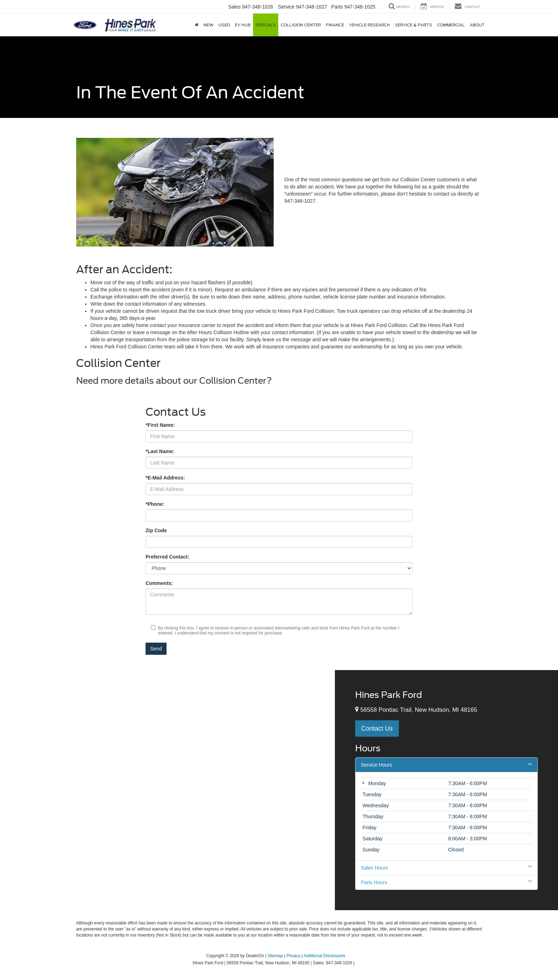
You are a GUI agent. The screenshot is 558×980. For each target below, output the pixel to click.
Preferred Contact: (167, 557)
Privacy (293, 956)
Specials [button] (266, 25)
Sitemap (275, 956)
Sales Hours (446, 867)
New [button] (209, 25)
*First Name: (160, 425)
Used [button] (224, 25)
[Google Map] (167, 790)
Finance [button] (335, 25)
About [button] (477, 25)
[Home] (197, 25)
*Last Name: (160, 451)
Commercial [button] (451, 25)
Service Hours (446, 764)
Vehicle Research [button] (370, 25)
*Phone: (155, 504)
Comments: (159, 583)
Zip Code (156, 530)
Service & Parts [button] (414, 25)
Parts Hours (446, 882)
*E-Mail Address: (165, 478)
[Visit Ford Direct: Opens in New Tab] (358, 963)
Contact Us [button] (377, 728)
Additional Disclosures (324, 956)
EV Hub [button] (243, 25)
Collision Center (301, 25)
